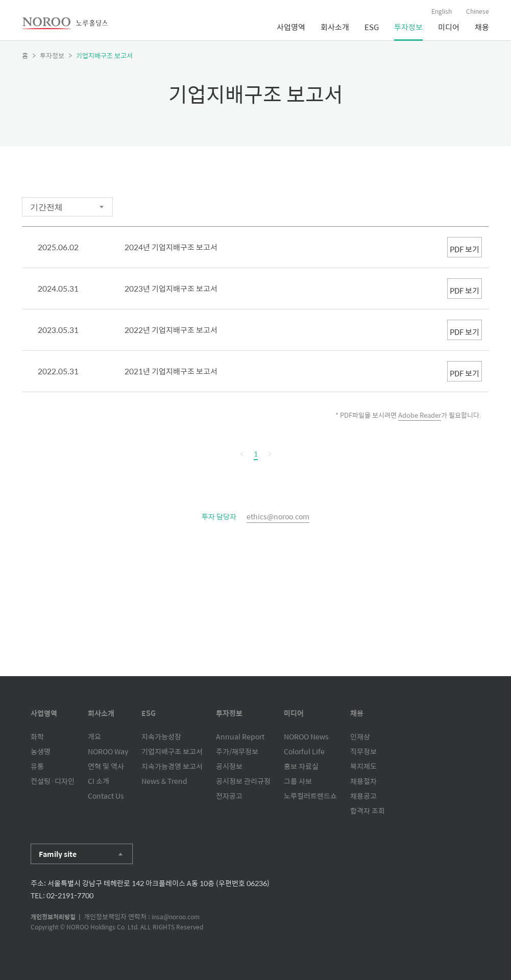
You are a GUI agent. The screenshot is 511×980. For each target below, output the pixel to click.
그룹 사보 (298, 781)
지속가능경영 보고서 (172, 766)
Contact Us (106, 796)
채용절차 (363, 781)
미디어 (449, 27)
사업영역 (291, 27)
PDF (440, 247)
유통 (37, 766)
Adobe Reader (420, 415)
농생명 (41, 751)
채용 (482, 27)
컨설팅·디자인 (53, 781)
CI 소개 (99, 781)
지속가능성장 (161, 736)
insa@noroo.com (176, 917)
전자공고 (229, 796)
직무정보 (363, 751)
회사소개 (335, 27)
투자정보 (408, 27)
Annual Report (240, 736)
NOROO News (306, 736)
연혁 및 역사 (106, 766)
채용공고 (363, 796)
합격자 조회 (368, 810)
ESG (372, 27)
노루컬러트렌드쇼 (310, 796)
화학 (37, 736)
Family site (58, 854)
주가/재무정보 (237, 751)
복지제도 (363, 766)
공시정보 (229, 766)
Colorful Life (304, 751)
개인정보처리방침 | (57, 917)
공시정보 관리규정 (243, 781)
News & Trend (164, 781)
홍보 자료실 (301, 766)
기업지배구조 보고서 (172, 751)
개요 (94, 736)
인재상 (360, 736)
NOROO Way (108, 751)
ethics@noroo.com (278, 516)
